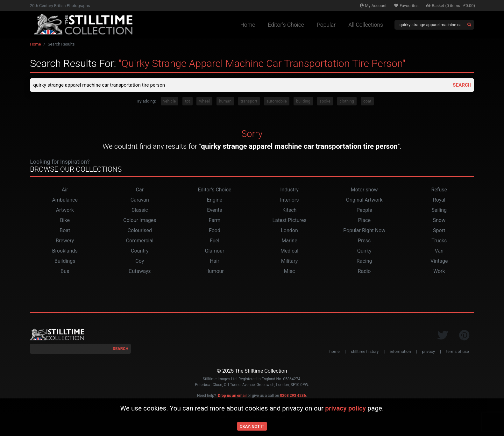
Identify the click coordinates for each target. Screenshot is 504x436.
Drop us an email (232, 396)
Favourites (406, 6)
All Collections (366, 25)
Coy (140, 262)
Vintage (439, 262)
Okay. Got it (252, 426)
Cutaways (140, 272)
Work (439, 272)
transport (249, 102)
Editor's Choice (286, 25)
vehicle (170, 102)
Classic (140, 211)
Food (215, 231)
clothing (347, 102)
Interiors (290, 200)
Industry (289, 190)
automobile (277, 102)
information (400, 352)
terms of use (458, 352)
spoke (325, 102)
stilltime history (365, 352)
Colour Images (140, 221)
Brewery (65, 241)
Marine (289, 241)
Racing (364, 262)
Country (140, 251)
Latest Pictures (290, 221)
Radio (364, 272)
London (289, 231)
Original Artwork (364, 200)
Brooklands (65, 251)
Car (140, 190)
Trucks (439, 241)
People (364, 211)
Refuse (439, 190)
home (334, 352)
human (225, 102)
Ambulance (65, 200)
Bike (65, 221)
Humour (215, 272)
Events (214, 211)
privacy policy (345, 408)
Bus (65, 272)
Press (364, 241)
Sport (439, 231)
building (303, 102)
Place (364, 221)
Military (290, 262)
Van (439, 251)
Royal (439, 200)
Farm (215, 221)
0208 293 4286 (293, 396)
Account (373, 6)
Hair (214, 262)
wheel (204, 102)
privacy (429, 352)
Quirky (364, 251)
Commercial (140, 241)
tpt (188, 102)
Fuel (215, 241)
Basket (451, 6)
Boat (65, 231)
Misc (290, 272)
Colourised (140, 231)
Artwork (65, 211)
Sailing (439, 211)
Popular (326, 25)
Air (65, 190)
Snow (439, 221)
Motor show (364, 190)
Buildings (65, 262)
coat (367, 102)
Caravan (140, 200)
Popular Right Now (364, 231)
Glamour (214, 251)
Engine (215, 200)
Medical (289, 251)
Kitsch (290, 211)
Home (248, 25)
